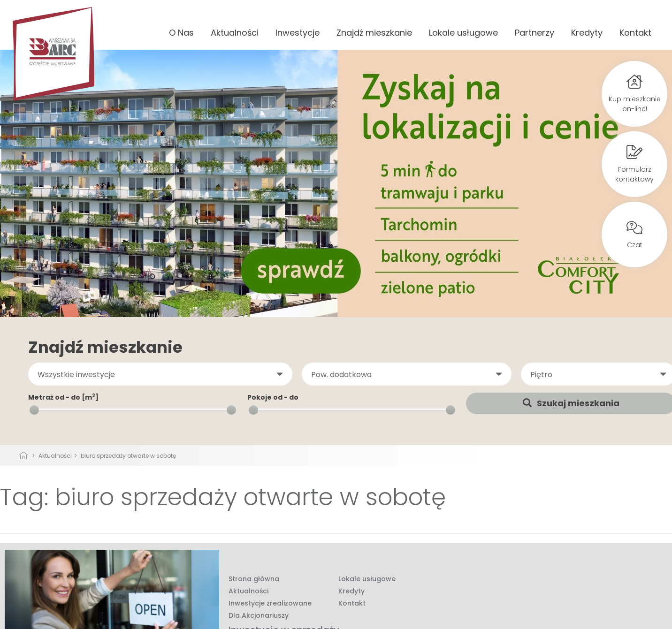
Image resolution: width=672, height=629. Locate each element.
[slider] (34, 410)
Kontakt (635, 33)
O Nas (181, 33)
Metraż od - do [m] (63, 397)
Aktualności (235, 33)
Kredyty (587, 33)
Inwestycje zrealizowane (270, 603)
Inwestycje (298, 33)
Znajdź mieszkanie (374, 33)
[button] (160, 374)
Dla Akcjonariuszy (259, 615)
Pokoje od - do (273, 397)
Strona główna (254, 579)
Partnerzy (535, 33)
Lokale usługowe (463, 33)
